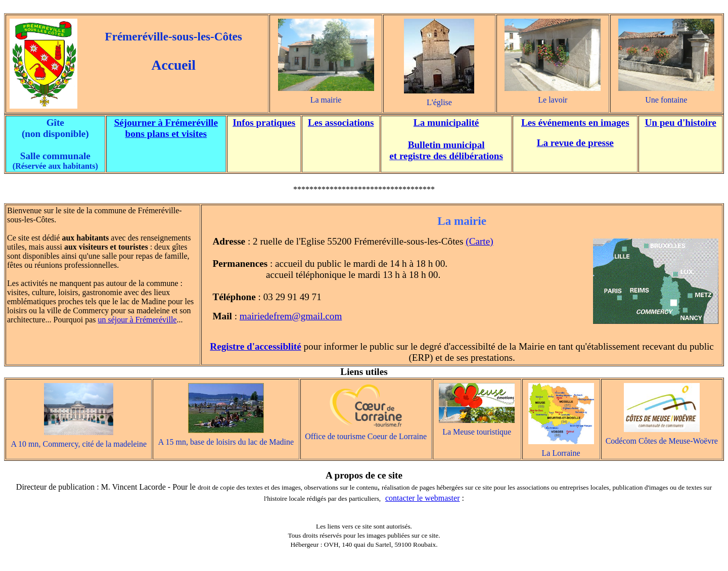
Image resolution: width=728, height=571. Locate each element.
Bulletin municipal (446, 145)
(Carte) (479, 241)
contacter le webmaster (422, 498)
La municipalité (446, 123)
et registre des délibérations (446, 156)
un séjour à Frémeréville (138, 320)
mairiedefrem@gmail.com (291, 316)
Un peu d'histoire (680, 123)
